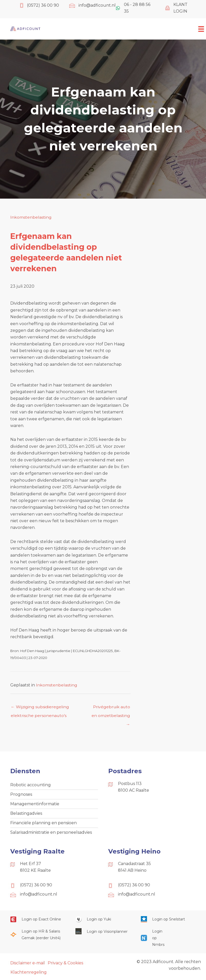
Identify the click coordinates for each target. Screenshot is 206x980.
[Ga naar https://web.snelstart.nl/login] (168, 920)
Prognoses (21, 795)
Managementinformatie (35, 804)
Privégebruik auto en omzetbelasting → (111, 708)
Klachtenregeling (29, 973)
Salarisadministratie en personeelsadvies (51, 833)
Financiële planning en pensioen (43, 823)
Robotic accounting (31, 785)
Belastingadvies (26, 814)
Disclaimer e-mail (28, 964)
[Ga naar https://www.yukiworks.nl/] (103, 920)
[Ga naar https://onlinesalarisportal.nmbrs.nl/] (152, 939)
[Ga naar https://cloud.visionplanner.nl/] (103, 932)
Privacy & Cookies (65, 964)
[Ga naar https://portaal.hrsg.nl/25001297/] (38, 935)
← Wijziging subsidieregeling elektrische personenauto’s (40, 708)
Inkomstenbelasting (31, 217)
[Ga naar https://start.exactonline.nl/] (38, 920)
